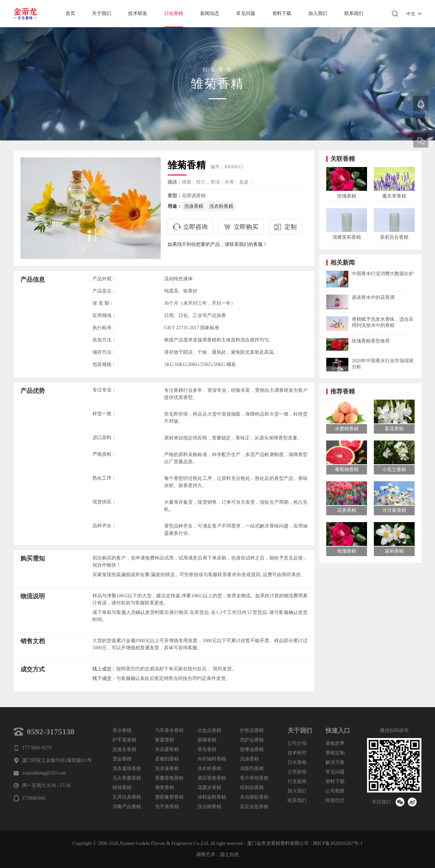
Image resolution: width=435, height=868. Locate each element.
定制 (291, 227)
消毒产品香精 (127, 807)
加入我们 (318, 13)
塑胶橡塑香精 (169, 797)
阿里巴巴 (335, 800)
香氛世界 (335, 743)
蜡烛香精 (122, 788)
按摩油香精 (252, 749)
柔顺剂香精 (167, 759)
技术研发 (138, 13)
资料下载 (282, 13)
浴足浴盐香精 (254, 807)
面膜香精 (207, 740)
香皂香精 (207, 749)
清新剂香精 (252, 769)
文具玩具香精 (127, 797)
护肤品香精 (252, 730)
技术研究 (297, 753)
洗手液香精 (167, 807)
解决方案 (335, 762)
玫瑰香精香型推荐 (371, 341)
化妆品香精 (209, 730)
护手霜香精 (124, 740)
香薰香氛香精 (169, 778)
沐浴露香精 (167, 749)
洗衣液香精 (167, 769)
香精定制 (335, 753)
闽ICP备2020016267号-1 (338, 843)
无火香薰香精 (127, 778)
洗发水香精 (124, 749)
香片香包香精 (254, 778)
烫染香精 (122, 759)
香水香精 (122, 730)
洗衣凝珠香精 (127, 769)
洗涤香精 (194, 206)
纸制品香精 (252, 788)
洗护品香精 (252, 740)
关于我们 (102, 13)
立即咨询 (195, 227)
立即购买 (246, 227)
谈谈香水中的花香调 (373, 297)
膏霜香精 (164, 740)
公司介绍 (297, 743)
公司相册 (335, 791)
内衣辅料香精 (212, 759)
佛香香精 (164, 788)
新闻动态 (210, 13)
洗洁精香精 (209, 807)
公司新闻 (297, 772)
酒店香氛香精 (212, 778)
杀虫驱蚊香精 (254, 797)
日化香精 (174, 13)
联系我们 (354, 13)
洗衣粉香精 (221, 206)
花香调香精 (194, 196)
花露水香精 (209, 788)
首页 (70, 13)
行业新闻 (297, 781)
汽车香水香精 (169, 730)
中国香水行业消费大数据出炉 (383, 274)
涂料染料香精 (212, 797)
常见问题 (246, 13)
